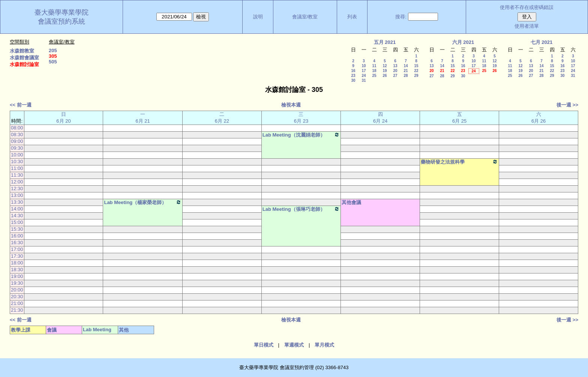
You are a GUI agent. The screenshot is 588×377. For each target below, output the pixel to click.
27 (395, 76)
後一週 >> (567, 105)
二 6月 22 (222, 118)
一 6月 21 (143, 118)
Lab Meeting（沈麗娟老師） (301, 135)
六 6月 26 (538, 118)
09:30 (17, 148)
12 (385, 66)
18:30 (17, 270)
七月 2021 (542, 42)
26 (385, 76)
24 (364, 76)
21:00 (17, 303)
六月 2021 (463, 42)
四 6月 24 (380, 118)
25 (374, 76)
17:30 (17, 256)
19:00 (17, 276)
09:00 (17, 141)
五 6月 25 (459, 118)
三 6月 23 (301, 118)
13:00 (17, 195)
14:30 (17, 216)
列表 (352, 17)
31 (364, 80)
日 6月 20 (63, 118)
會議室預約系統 (61, 21)
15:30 (17, 229)
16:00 (17, 236)
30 (353, 80)
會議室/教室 (305, 17)
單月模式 (324, 345)
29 (416, 76)
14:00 (17, 209)
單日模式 (264, 345)
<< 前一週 (21, 105)
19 (385, 71)
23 (353, 76)
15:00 (17, 222)
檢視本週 (291, 105)
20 (395, 71)
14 (406, 66)
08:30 (17, 134)
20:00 (17, 290)
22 (416, 71)
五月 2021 (385, 42)
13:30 (17, 202)
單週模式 (294, 345)
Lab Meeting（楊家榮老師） (142, 202)
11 (374, 66)
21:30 (17, 310)
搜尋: (401, 17)
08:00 (17, 128)
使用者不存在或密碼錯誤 (527, 7)
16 (353, 71)
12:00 (17, 182)
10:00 (17, 155)
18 (374, 71)
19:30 (17, 283)
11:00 (17, 168)
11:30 (17, 175)
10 (364, 66)
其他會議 (351, 202)
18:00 (17, 263)
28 (406, 76)
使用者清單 (527, 26)
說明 (258, 17)
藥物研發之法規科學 (459, 162)
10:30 (17, 161)
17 (364, 71)
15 (416, 66)
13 (395, 66)
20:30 (17, 297)
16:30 (17, 243)
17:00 (17, 249)
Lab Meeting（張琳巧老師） (301, 209)
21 (406, 71)
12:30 (17, 188)
